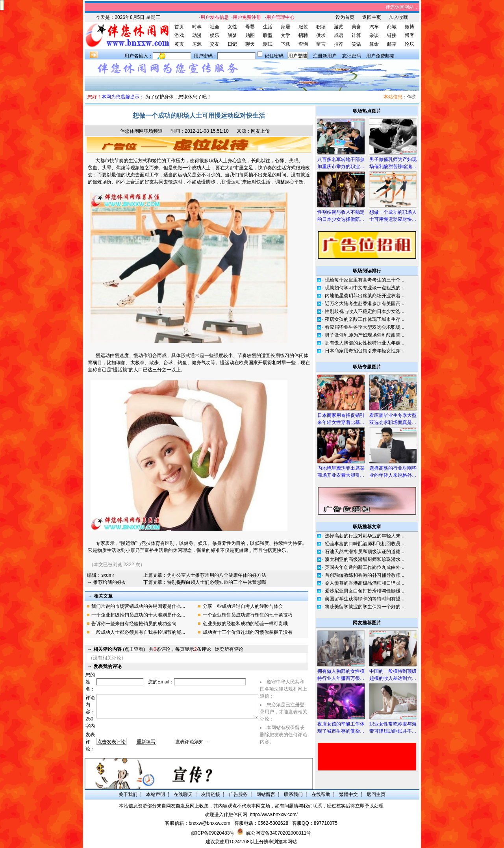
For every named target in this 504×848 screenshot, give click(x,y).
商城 (392, 27)
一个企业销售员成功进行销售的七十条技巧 (248, 615)
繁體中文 (348, 794)
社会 (215, 27)
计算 (356, 35)
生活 (268, 27)
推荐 (339, 44)
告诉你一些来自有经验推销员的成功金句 (134, 624)
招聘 (303, 35)
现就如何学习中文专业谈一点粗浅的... (365, 288)
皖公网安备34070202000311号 (279, 833)
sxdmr (108, 575)
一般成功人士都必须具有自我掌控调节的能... (138, 632)
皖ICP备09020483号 (213, 833)
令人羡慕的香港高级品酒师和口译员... (365, 583)
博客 (409, 35)
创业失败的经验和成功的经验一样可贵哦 (245, 624)
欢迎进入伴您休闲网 (226, 815)
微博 (409, 27)
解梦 (232, 35)
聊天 (250, 44)
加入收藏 (398, 17)
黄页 (179, 44)
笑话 (356, 44)
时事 (197, 27)
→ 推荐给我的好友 (107, 582)
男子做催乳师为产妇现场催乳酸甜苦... (365, 335)
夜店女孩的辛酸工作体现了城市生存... (365, 319)
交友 (215, 44)
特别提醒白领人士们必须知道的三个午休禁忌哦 (217, 582)
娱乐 (215, 35)
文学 (285, 35)
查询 (303, 44)
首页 (179, 27)
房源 (197, 44)
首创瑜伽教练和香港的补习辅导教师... (365, 575)
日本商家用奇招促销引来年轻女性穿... (365, 351)
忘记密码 (352, 56)
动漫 (197, 35)
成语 (339, 35)
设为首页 (345, 17)
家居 (285, 27)
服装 (303, 27)
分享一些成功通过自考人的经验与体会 (243, 606)
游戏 (179, 35)
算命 (374, 44)
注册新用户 (325, 56)
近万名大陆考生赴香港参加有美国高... (365, 304)
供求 (321, 35)
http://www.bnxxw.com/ (274, 815)
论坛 (409, 44)
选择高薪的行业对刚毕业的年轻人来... (365, 536)
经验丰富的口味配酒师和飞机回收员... (365, 544)
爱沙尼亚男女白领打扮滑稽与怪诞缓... (365, 591)
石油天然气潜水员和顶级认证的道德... (365, 552)
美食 (356, 27)
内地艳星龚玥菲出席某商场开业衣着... (365, 296)
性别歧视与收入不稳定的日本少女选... (365, 311)
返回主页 (372, 17)
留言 (321, 44)
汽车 (374, 27)
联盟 (268, 35)
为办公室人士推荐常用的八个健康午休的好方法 (217, 575)
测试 (268, 44)
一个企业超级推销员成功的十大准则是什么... (138, 615)
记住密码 (274, 56)
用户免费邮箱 (380, 56)
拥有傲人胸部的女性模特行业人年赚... (365, 343)
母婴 (250, 27)
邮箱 (392, 44)
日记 (232, 44)
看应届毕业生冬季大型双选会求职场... (365, 327)
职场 (321, 27)
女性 (232, 27)
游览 (339, 27)
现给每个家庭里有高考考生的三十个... (365, 280)
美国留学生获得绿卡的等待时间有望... (365, 599)
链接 (392, 35)
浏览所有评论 (229, 649)
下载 (285, 44)
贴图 (250, 35)
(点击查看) (119, 649)
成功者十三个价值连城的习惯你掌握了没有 (248, 632)
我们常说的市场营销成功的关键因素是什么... (138, 606)
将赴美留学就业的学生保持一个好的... (365, 607)
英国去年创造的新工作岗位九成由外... (365, 567)
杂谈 (374, 35)
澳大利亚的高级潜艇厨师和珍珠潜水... (365, 559)
